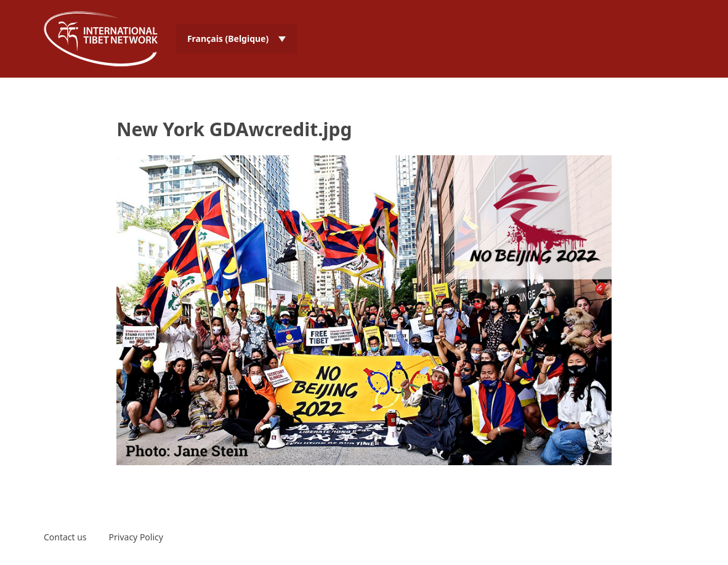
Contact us (65, 537)
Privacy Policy (136, 537)
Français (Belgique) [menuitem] (228, 39)
